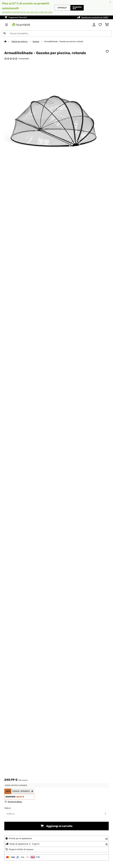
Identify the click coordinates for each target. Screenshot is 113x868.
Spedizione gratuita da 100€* (95, 17)
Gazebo (36, 41)
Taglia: (8, 808)
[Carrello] (107, 25)
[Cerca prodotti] (56, 33)
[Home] (8, 41)
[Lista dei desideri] (100, 25)
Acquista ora (77, 8)
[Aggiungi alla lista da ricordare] (107, 51)
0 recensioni (24, 59)
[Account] (94, 25)
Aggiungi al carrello (56, 826)
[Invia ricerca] (5, 33)
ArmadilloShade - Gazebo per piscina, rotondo (64, 41)
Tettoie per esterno (20, 41)
